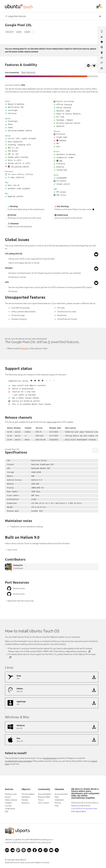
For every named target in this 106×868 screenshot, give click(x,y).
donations (90, 808)
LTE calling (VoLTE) (20, 166)
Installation (59, 800)
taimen (19, 32)
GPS (61, 161)
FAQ (57, 806)
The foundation (28, 794)
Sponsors (25, 803)
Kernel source (16, 594)
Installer (27, 32)
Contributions (77, 808)
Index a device (11, 800)
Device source (16, 588)
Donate (25, 800)
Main (57, 797)
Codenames (10, 809)
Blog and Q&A (44, 797)
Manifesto (26, 797)
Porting (58, 803)
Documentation (45, 794)
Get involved (43, 803)
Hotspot (63, 140)
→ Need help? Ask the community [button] (19, 601)
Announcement (61, 794)
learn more (52, 422)
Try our (47, 758)
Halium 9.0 (10, 32)
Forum (41, 800)
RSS (7, 811)
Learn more (12, 550)
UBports (23, 860)
